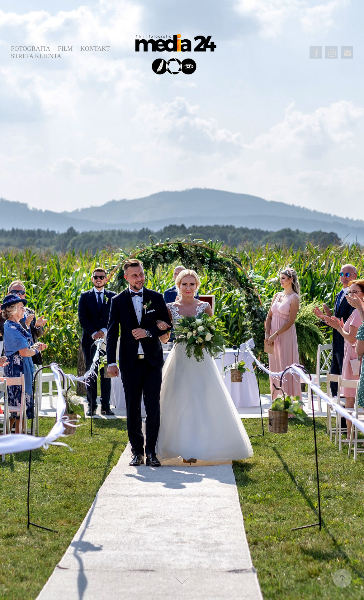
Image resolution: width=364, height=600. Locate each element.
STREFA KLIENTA (36, 56)
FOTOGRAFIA (31, 49)
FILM (65, 49)
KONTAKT (95, 49)
